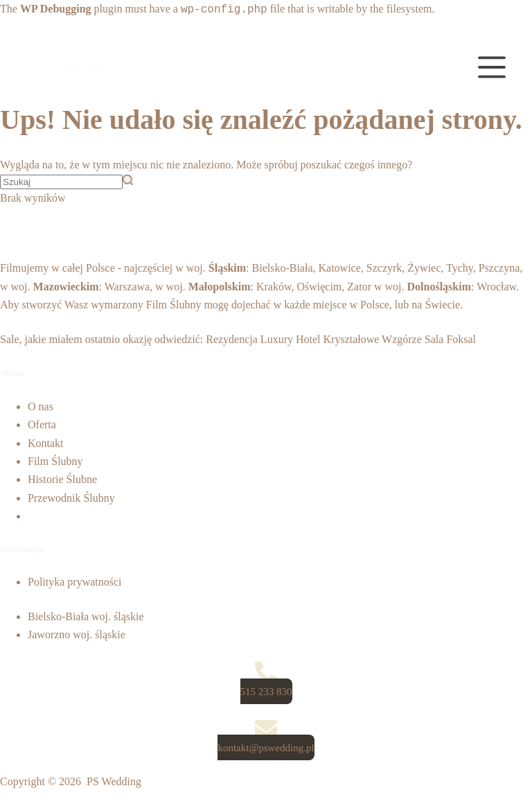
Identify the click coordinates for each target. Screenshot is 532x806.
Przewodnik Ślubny (71, 498)
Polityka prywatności (75, 582)
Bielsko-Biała (283, 268)
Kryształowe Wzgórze (373, 339)
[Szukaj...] (61, 182)
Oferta (42, 424)
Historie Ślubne (62, 479)
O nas (41, 406)
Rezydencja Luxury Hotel (263, 339)
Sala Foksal (450, 339)
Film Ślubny (174, 305)
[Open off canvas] (492, 67)
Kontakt (46, 443)
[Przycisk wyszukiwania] (128, 180)
